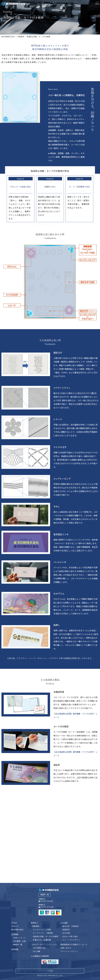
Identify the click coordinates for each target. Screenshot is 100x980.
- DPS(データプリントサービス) (44, 944)
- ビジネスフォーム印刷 (41, 930)
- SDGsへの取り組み (70, 936)
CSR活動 (64, 923)
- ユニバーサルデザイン (71, 940)
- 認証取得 (65, 930)
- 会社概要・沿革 (19, 941)
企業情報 (15, 934)
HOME (14, 923)
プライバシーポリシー (69, 951)
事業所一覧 (45, 895)
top (51, 971)
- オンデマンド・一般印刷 (42, 933)
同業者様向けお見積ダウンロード (74, 944)
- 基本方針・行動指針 (70, 926)
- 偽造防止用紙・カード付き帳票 (45, 936)
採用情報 (15, 949)
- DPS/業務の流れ (39, 948)
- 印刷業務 (35, 926)
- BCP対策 (66, 933)
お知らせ (15, 926)
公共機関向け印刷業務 (40, 956)
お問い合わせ (66, 948)
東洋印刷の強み (17, 930)
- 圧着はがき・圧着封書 (41, 940)
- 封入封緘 (36, 951)
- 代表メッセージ (19, 938)
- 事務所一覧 (17, 944)
